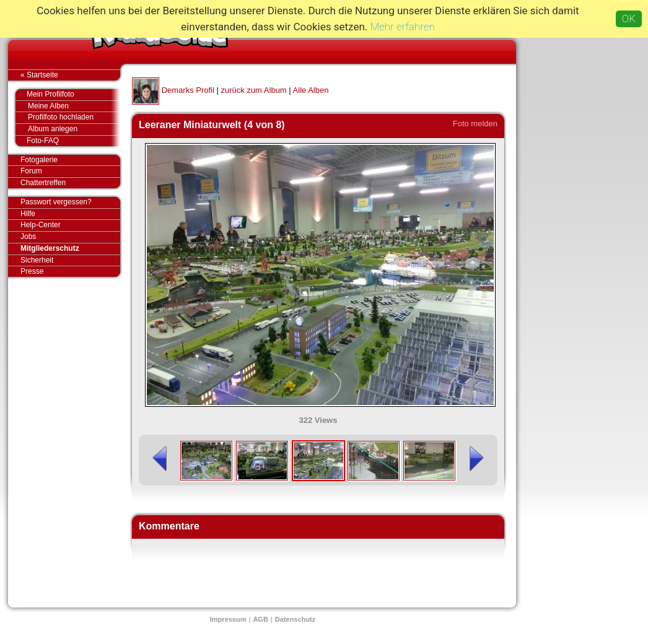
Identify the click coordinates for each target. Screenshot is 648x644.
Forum (31, 171)
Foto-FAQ (67, 141)
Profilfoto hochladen (74, 117)
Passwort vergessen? (70, 202)
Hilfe (28, 214)
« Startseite (70, 75)
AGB (260, 619)
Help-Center (41, 225)
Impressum (228, 619)
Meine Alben (74, 106)
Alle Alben (311, 90)
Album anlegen (74, 129)
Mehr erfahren (403, 27)
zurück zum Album (253, 90)
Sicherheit (37, 260)
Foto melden (475, 124)
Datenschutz (295, 619)
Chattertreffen (70, 183)
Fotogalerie (70, 160)
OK (629, 19)
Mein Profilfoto (67, 95)
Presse (70, 271)
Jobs (28, 237)
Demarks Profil (188, 90)
